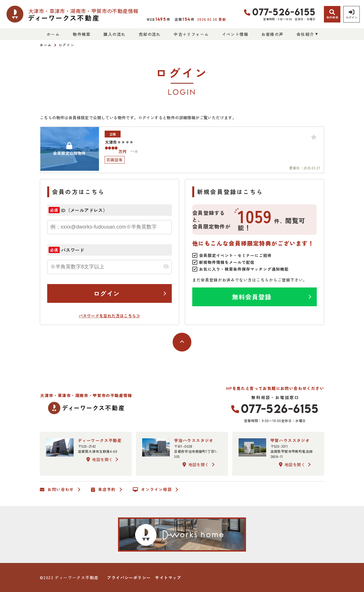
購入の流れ (114, 34)
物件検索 (82, 34)
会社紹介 (305, 34)
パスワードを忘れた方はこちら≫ (109, 316)
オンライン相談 (152, 490)
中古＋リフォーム (191, 34)
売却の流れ (150, 34)
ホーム (53, 34)
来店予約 (103, 490)
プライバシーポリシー (129, 577)
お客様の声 (272, 34)
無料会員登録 (252, 297)
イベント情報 (235, 34)
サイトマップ (168, 577)
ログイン (107, 293)
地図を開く (100, 459)
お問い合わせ (57, 490)
